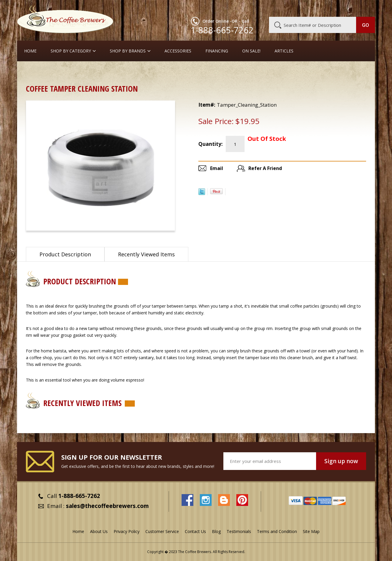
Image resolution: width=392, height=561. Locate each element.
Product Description (65, 254)
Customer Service (298, 8)
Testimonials (239, 531)
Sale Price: (216, 121)
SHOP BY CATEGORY (71, 51)
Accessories (178, 51)
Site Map (311, 531)
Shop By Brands (128, 51)
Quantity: (211, 144)
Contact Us (195, 531)
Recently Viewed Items (146, 254)
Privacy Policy (127, 531)
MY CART (363, 7)
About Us (268, 8)
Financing (217, 51)
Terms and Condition (277, 531)
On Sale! (251, 51)
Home (30, 51)
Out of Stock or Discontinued (103, 72)
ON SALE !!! (57, 72)
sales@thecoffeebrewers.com (107, 506)
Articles (284, 51)
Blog (325, 8)
